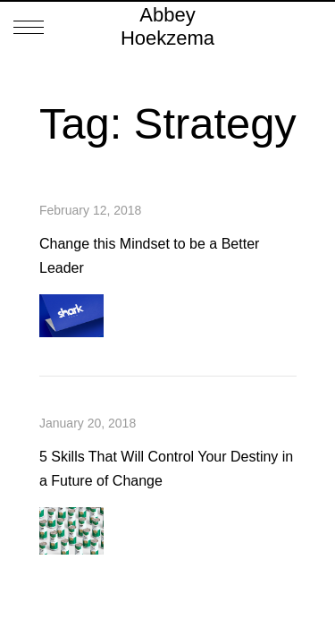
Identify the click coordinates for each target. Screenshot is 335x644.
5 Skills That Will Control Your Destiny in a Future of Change (166, 468)
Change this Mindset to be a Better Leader (149, 255)
